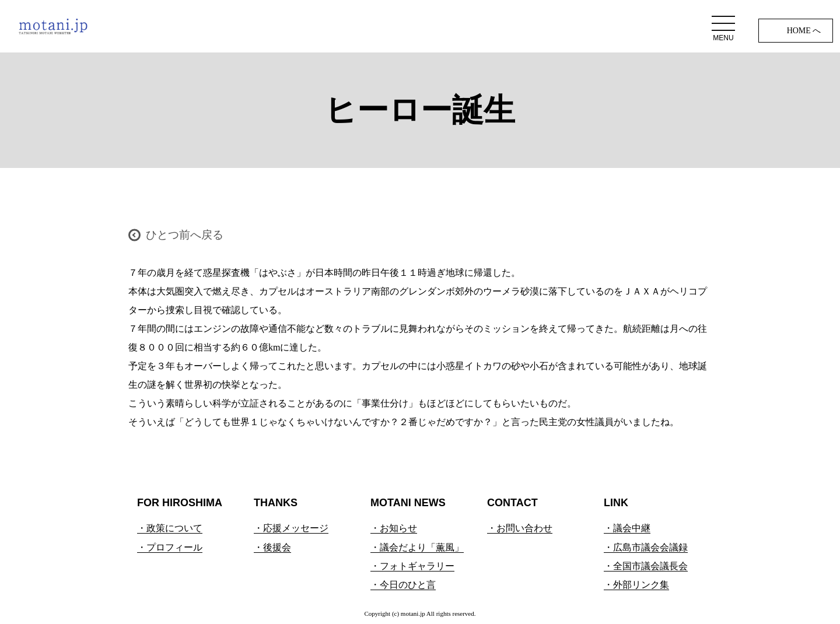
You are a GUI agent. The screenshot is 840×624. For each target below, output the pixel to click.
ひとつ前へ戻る (185, 235)
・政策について (170, 528)
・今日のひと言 (403, 585)
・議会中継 (627, 528)
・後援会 (272, 547)
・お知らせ (394, 528)
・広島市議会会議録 (646, 547)
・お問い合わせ (520, 528)
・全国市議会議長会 (646, 566)
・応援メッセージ (291, 528)
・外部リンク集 (636, 585)
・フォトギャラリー (412, 566)
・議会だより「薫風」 (417, 547)
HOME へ (804, 31)
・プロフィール (170, 547)
